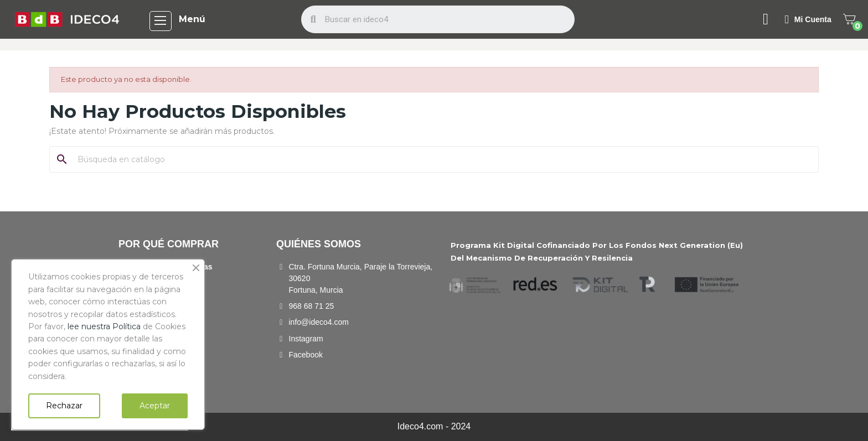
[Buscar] (441, 159)
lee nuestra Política (104, 326)
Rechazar (64, 406)
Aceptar (155, 406)
